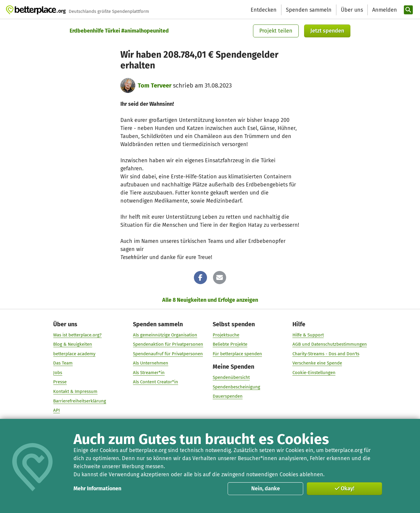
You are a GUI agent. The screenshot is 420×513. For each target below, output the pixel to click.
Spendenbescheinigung (236, 387)
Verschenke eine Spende (317, 363)
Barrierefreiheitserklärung (80, 401)
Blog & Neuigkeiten (73, 344)
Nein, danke (266, 489)
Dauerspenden (228, 396)
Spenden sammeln (309, 10)
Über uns (352, 10)
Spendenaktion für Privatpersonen (168, 344)
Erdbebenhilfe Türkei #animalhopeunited (119, 31)
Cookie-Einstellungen (314, 373)
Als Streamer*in (149, 373)
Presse (60, 382)
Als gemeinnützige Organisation (165, 335)
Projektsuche (226, 335)
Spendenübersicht (231, 377)
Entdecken (264, 10)
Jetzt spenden (327, 31)
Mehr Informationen (97, 489)
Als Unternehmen (151, 363)
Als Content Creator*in (155, 382)
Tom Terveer (155, 85)
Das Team (63, 363)
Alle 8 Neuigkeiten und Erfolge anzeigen (210, 300)
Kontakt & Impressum (75, 391)
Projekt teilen (276, 31)
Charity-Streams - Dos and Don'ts (326, 354)
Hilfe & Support (308, 335)
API (56, 410)
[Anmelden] (384, 10)
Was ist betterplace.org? (77, 335)
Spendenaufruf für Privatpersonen (168, 354)
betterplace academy (74, 354)
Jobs (58, 373)
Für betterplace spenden (237, 354)
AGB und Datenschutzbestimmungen (330, 344)
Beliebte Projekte (230, 344)
